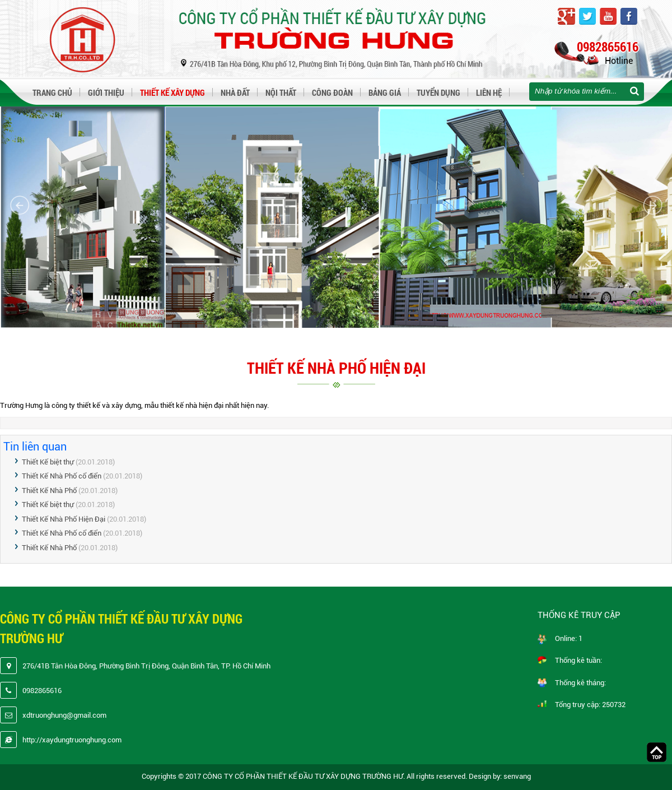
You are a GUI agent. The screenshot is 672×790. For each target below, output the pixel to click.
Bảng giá (385, 92)
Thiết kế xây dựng (172, 92)
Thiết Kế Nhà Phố (50, 491)
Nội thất (281, 92)
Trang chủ (52, 92)
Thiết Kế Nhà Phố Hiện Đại (64, 519)
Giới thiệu (106, 92)
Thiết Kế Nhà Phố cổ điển (62, 476)
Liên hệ (489, 92)
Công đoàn (332, 92)
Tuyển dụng (438, 92)
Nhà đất (235, 92)
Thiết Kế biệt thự (48, 462)
